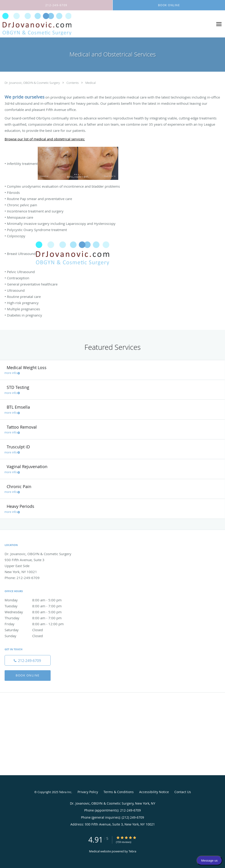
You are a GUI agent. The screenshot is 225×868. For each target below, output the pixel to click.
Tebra (132, 851)
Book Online (28, 675)
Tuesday (38, 606)
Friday (38, 624)
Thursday (38, 618)
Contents (73, 83)
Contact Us (183, 792)
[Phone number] (28, 660)
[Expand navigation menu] (219, 24)
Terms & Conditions (119, 792)
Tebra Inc (65, 792)
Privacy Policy (88, 792)
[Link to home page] (36, 24)
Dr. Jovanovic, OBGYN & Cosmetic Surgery (33, 83)
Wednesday (38, 612)
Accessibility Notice (154, 792)
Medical (91, 83)
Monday (38, 600)
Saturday (38, 630)
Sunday (38, 636)
